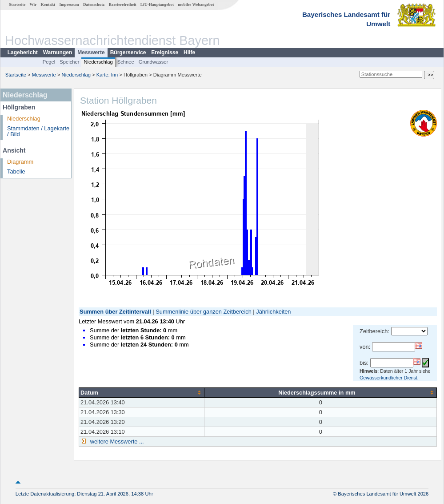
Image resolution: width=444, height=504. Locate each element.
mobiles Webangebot (196, 4)
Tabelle (16, 171)
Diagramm (20, 162)
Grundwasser (154, 62)
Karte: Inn (107, 75)
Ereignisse (165, 52)
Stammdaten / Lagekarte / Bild (38, 131)
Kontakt (48, 4)
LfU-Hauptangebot (157, 4)
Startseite (17, 4)
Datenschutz (94, 4)
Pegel (49, 62)
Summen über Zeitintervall (115, 312)
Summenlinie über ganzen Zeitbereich (204, 312)
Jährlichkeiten (273, 312)
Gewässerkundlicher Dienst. (389, 378)
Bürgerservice (128, 52)
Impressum (69, 4)
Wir (33, 4)
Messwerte (91, 52)
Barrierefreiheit (123, 4)
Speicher (69, 62)
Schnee (126, 62)
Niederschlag (98, 62)
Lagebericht (23, 52)
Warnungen (58, 52)
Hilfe (189, 52)
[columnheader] (142, 392)
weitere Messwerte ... (116, 442)
